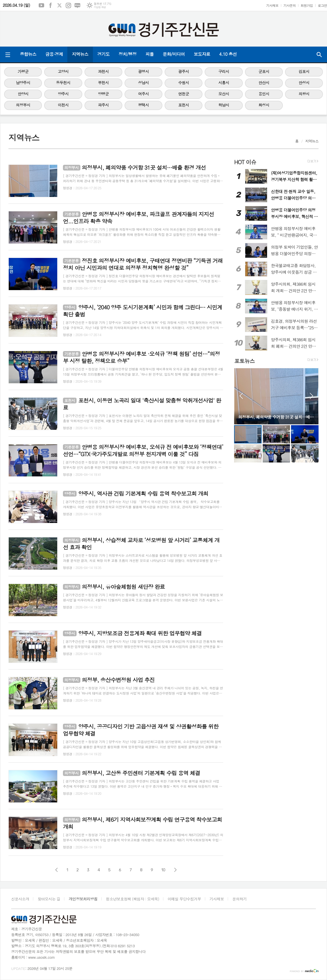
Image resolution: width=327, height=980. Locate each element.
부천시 (103, 83)
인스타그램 (68, 5)
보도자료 (202, 54)
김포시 (304, 71)
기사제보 (272, 5)
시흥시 (224, 83)
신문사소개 (20, 899)
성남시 (143, 83)
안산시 (264, 83)
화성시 (264, 105)
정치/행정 (128, 54)
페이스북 (50, 5)
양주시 (63, 94)
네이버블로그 (77, 5)
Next (312, 396)
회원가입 (307, 5)
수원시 (184, 83)
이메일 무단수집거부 (184, 899)
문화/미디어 (174, 54)
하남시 (224, 105)
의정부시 (23, 105)
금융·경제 (54, 54)
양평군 (103, 94)
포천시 (184, 105)
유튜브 (41, 5)
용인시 (264, 94)
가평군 (23, 71)
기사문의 (290, 5)
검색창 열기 (319, 54)
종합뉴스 (28, 54)
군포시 (264, 71)
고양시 (63, 71)
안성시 (304, 83)
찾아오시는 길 (49, 899)
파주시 (103, 105)
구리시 (224, 71)
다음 (175, 870)
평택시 (143, 105)
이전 (57, 870)
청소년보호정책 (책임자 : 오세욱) (133, 899)
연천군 (184, 94)
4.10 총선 (228, 54)
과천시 (103, 71)
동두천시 (63, 83)
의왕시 (304, 94)
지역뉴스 (80, 54)
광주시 (184, 71)
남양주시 (23, 83)
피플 (150, 54)
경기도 (103, 54)
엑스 (59, 5)
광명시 (143, 71)
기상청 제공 (100, 7)
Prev (241, 396)
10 (163, 870)
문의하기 (240, 899)
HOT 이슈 (245, 162)
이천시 (63, 105)
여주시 (143, 94)
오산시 (224, 94)
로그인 (322, 5)
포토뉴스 (244, 360)
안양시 (23, 94)
